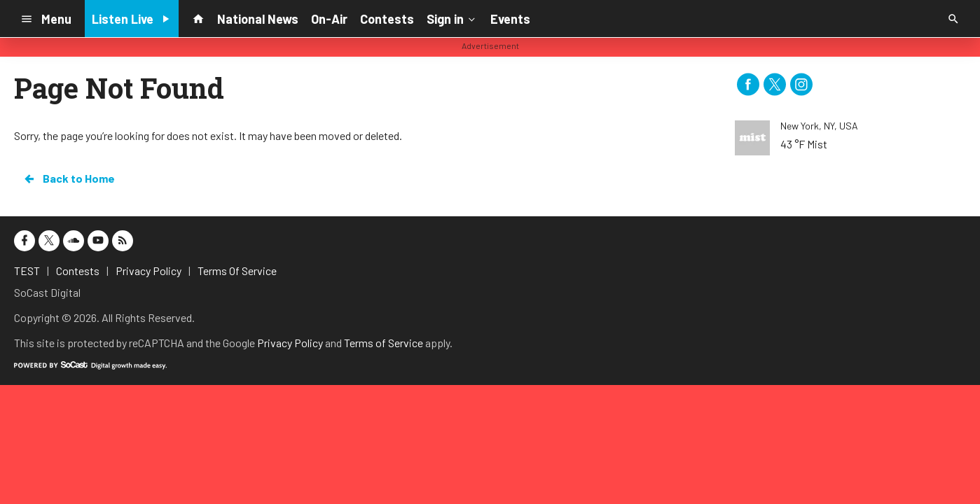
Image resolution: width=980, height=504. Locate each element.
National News (258, 19)
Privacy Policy (290, 343)
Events (510, 19)
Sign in (452, 18)
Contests (387, 19)
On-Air (329, 19)
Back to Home (69, 178)
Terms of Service (384, 343)
